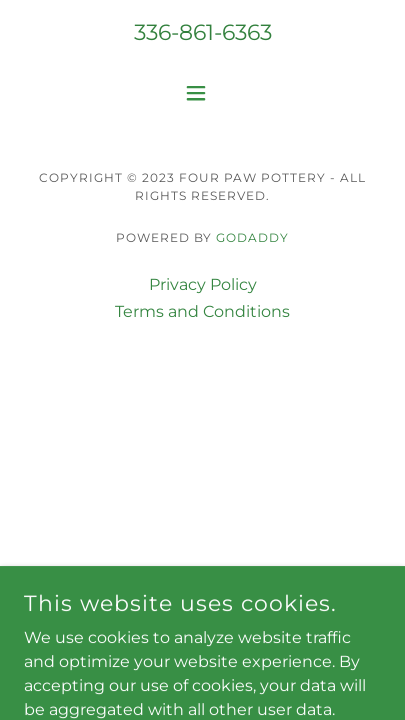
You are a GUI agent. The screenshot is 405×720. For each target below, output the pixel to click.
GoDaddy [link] (252, 237)
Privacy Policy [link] (203, 284)
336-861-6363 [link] (203, 32)
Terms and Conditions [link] (202, 311)
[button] (203, 93)
